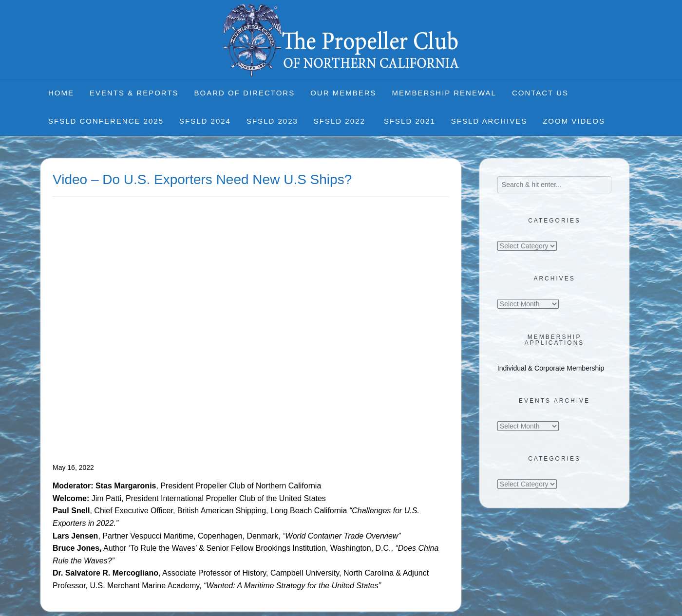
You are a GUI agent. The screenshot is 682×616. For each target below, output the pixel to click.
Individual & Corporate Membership (551, 368)
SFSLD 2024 (205, 121)
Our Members (343, 93)
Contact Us (540, 93)
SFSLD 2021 (410, 121)
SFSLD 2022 (341, 121)
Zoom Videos (574, 121)
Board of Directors (245, 93)
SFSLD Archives (489, 121)
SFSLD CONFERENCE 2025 (106, 121)
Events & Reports (134, 93)
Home (61, 93)
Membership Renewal (444, 93)
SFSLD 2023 (272, 121)
